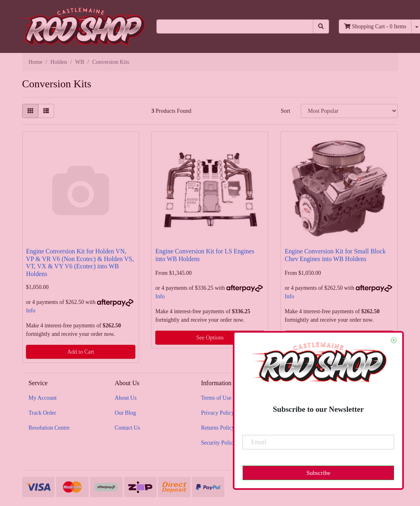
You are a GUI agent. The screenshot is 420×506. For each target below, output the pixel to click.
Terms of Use (216, 398)
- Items (375, 26)
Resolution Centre (49, 428)
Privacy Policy (217, 413)
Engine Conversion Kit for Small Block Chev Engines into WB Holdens (335, 255)
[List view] (46, 111)
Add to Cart (80, 352)
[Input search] (235, 26)
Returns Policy (218, 428)
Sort (285, 111)
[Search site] (321, 26)
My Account (43, 398)
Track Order (42, 413)
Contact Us (128, 428)
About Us (126, 398)
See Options (210, 338)
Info (31, 311)
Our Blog (126, 413)
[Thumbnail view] (30, 111)
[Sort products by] (349, 111)
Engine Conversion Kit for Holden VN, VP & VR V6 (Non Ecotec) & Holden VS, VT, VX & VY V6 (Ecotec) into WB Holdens (80, 263)
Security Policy (218, 443)
